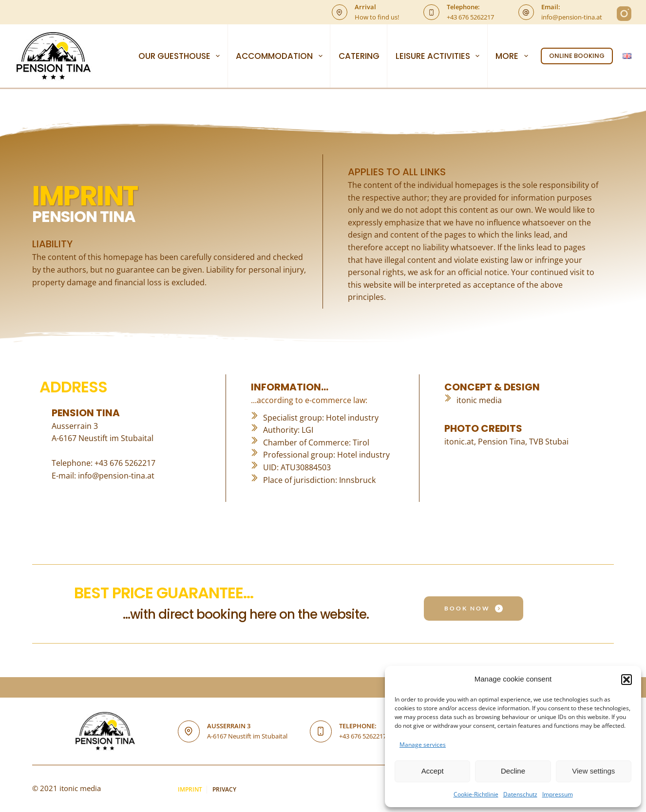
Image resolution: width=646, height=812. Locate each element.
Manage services (423, 745)
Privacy (225, 790)
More (513, 56)
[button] (627, 680)
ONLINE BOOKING (577, 56)
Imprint (190, 790)
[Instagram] (624, 14)
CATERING (359, 56)
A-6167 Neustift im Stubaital (247, 736)
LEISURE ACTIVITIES (439, 56)
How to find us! (377, 17)
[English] (627, 56)
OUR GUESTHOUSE (181, 56)
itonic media (479, 400)
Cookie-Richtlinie (476, 794)
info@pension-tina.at (572, 17)
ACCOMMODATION (281, 56)
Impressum (558, 794)
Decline (513, 771)
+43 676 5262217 (470, 17)
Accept (433, 771)
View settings (593, 771)
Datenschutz (520, 794)
